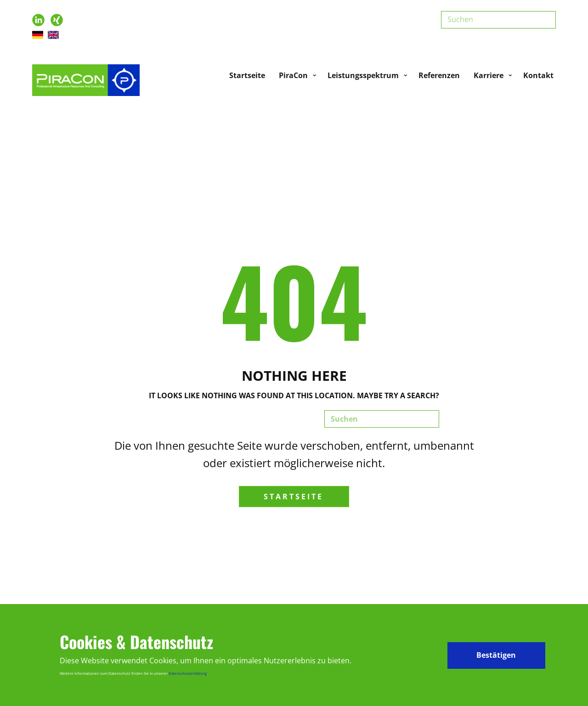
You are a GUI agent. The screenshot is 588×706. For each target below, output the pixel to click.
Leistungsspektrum (363, 75)
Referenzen (439, 75)
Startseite (247, 75)
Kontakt (538, 75)
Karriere (489, 75)
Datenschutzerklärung (188, 673)
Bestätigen (496, 655)
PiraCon (293, 75)
